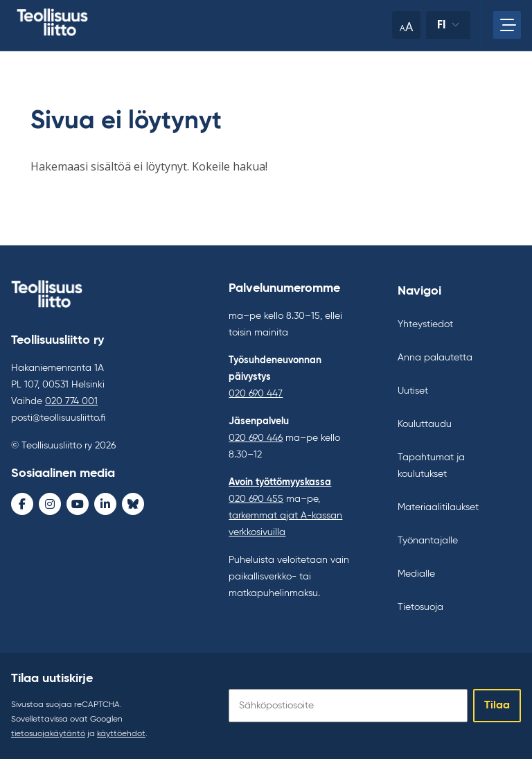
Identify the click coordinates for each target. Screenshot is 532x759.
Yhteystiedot (425, 324)
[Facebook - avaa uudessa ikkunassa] (22, 504)
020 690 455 (256, 499)
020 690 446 (256, 438)
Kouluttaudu (425, 424)
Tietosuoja (420, 607)
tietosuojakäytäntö (48, 734)
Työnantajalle (428, 541)
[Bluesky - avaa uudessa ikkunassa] (133, 504)
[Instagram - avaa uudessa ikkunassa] (50, 504)
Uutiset (413, 391)
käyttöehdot (121, 734)
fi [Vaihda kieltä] (442, 25)
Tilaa (497, 706)
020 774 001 (71, 401)
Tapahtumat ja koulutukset (431, 466)
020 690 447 (256, 394)
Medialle (416, 574)
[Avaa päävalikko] (507, 25)
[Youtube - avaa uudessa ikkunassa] (78, 504)
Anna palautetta (435, 358)
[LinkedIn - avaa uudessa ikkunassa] (105, 504)
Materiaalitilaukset (438, 507)
